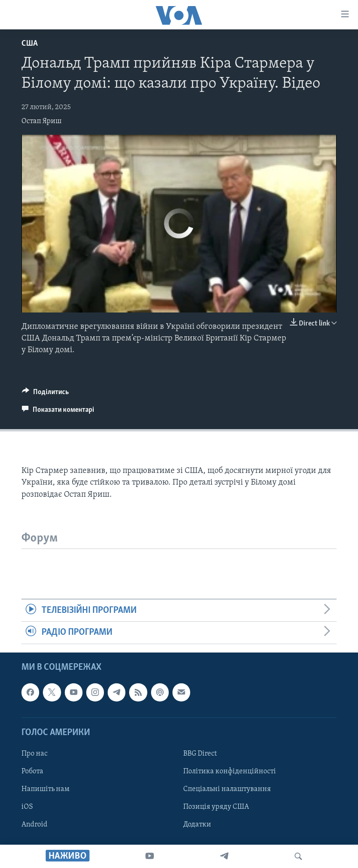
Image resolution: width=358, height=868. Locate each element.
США (30, 44)
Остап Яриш (41, 121)
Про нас (34, 754)
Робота (32, 771)
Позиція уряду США (216, 807)
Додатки (197, 825)
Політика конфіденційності (230, 771)
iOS (27, 807)
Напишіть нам (45, 789)
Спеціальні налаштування (227, 789)
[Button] (45, 394)
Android (34, 825)
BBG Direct (200, 754)
